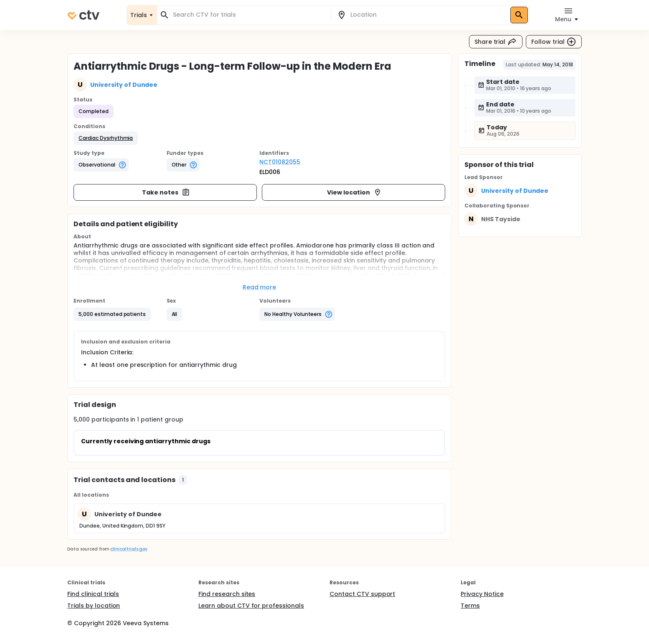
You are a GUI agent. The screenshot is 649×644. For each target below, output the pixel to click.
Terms (470, 606)
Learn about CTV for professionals (251, 606)
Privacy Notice (482, 594)
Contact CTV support (362, 594)
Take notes (166, 192)
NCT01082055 (280, 162)
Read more (260, 287)
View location (354, 192)
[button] (106, 138)
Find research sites (227, 594)
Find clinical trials (93, 594)
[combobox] (249, 15)
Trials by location (94, 606)
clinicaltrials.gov (129, 549)
